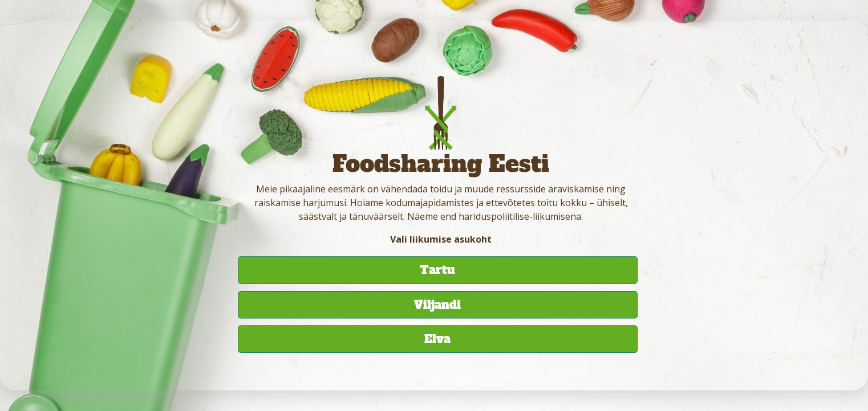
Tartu (437, 270)
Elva (437, 339)
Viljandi (437, 305)
